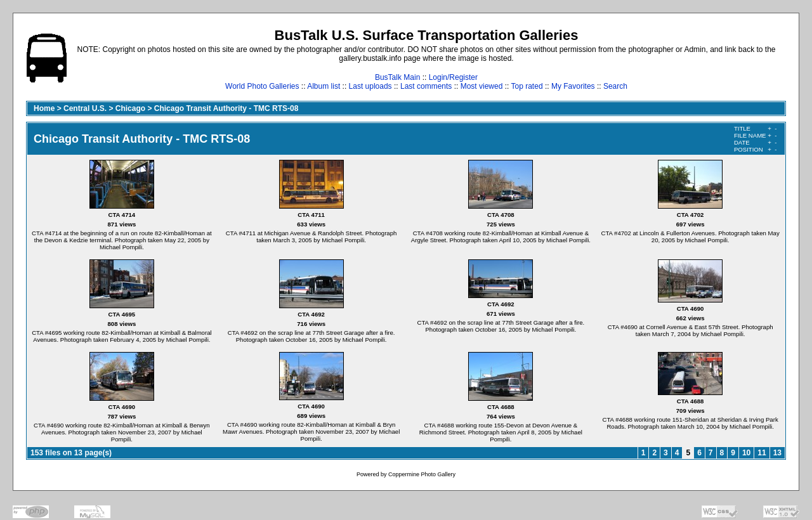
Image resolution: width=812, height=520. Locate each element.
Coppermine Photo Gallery (422, 474)
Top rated (527, 86)
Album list (324, 86)
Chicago (130, 108)
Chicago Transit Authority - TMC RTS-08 (226, 108)
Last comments (426, 86)
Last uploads (370, 86)
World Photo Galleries (262, 86)
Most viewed (482, 86)
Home (44, 108)
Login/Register (453, 77)
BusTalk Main (397, 77)
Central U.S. (85, 108)
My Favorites (573, 86)
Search (615, 86)
